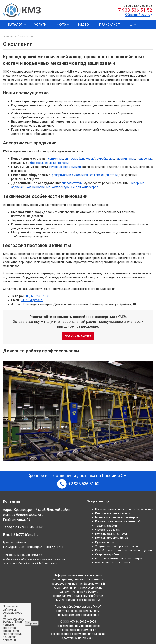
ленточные (56, 159)
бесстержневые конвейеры (49, 163)
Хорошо (32, 623)
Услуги (40, 25)
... (134, 25)
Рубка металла (105, 542)
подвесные (145, 159)
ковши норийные (38, 187)
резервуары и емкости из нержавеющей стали (85, 175)
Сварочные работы (108, 554)
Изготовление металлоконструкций (119, 558)
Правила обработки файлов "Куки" (78, 607)
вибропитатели (72, 183)
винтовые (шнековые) (80, 159)
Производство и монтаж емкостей (118, 521)
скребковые (106, 159)
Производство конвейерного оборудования (124, 509)
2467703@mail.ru (32, 300)
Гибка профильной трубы (112, 534)
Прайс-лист (109, 25)
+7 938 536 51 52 (134, 10)
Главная (8, 36)
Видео (83, 25)
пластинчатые (125, 159)
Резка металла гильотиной (113, 562)
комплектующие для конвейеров (75, 187)
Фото (64, 25)
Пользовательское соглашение (78, 615)
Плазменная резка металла (113, 513)
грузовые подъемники (65, 167)
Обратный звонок (139, 15)
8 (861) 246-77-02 (38, 296)
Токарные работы (107, 526)
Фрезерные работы (108, 530)
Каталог (18, 25)
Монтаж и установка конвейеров (117, 517)
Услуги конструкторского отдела (116, 546)
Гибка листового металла (112, 538)
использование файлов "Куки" (13, 620)
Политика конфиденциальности (78, 611)
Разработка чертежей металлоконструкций (123, 550)
